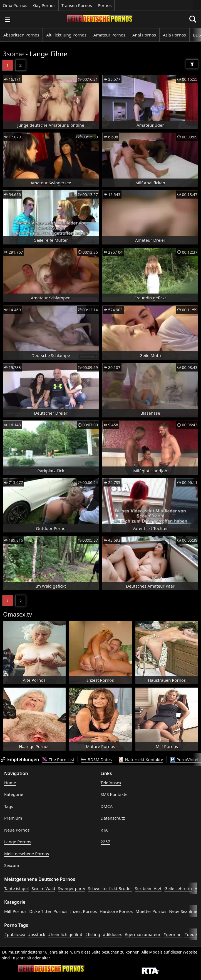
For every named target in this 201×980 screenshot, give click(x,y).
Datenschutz (113, 818)
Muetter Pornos (151, 911)
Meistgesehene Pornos (27, 854)
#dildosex (112, 934)
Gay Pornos (44, 5)
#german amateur (142, 934)
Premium (13, 818)
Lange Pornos (18, 842)
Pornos (105, 5)
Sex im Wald (43, 888)
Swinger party (72, 888)
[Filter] (192, 64)
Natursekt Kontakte (141, 759)
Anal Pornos (144, 35)
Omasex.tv (18, 614)
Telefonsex (111, 783)
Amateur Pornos (109, 35)
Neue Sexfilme (183, 911)
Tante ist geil (16, 888)
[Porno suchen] (7, 19)
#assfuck (37, 934)
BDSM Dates (96, 759)
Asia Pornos (174, 35)
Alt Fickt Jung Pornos (66, 35)
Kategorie (14, 794)
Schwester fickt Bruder (110, 888)
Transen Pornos (77, 5)
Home (10, 783)
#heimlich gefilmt (65, 934)
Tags (9, 806)
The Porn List (58, 759)
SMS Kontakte (114, 794)
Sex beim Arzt (148, 888)
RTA (104, 830)
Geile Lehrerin (178, 888)
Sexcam (12, 865)
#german (173, 934)
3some (13, 54)
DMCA (107, 806)
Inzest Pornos (83, 911)
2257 (105, 842)
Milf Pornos (15, 911)
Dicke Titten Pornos (48, 911)
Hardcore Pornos (116, 911)
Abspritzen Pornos (21, 35)
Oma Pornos (15, 5)
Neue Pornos (17, 830)
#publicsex (15, 934)
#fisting (93, 934)
